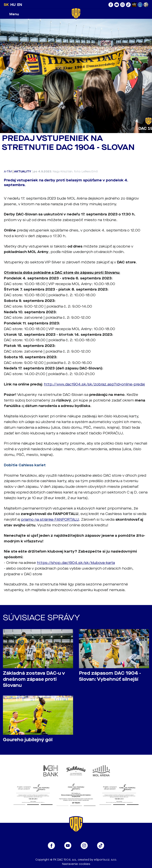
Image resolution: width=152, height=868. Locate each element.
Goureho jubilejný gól (28, 740)
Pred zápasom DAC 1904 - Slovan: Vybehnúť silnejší (110, 676)
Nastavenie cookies (76, 864)
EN (20, 5)
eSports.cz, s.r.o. (105, 860)
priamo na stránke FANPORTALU (50, 520)
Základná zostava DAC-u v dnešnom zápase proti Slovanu (34, 679)
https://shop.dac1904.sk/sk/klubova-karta (76, 563)
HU (13, 5)
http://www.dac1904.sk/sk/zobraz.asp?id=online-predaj (94, 384)
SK (6, 5)
